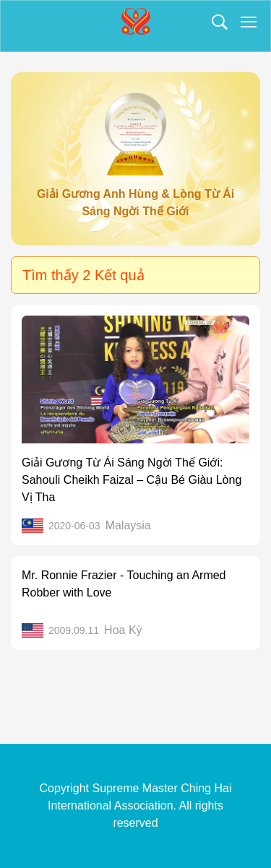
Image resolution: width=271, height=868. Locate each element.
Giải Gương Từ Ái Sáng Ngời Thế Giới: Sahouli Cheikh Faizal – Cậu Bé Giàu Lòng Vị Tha (132, 480)
